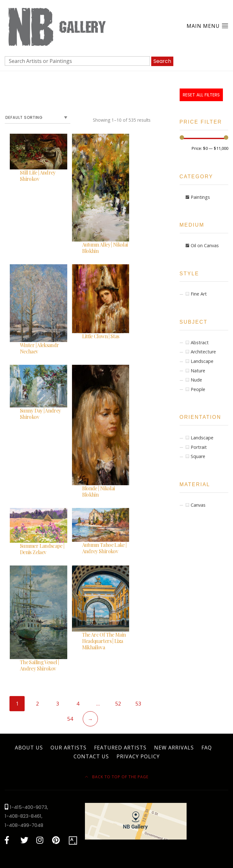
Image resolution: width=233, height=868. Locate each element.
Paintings (200, 197)
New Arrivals (174, 748)
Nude (196, 380)
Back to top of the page (117, 777)
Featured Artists (120, 748)
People (198, 389)
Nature (198, 371)
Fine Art (199, 294)
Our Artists (69, 748)
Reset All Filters (201, 95)
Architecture (203, 352)
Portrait (199, 447)
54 (70, 719)
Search (162, 61)
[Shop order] (38, 118)
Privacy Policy (138, 756)
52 (118, 704)
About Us (29, 748)
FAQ (207, 748)
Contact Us (91, 756)
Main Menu (207, 26)
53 (138, 704)
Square (198, 456)
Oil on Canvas (205, 245)
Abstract (200, 342)
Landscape (202, 361)
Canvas (198, 505)
